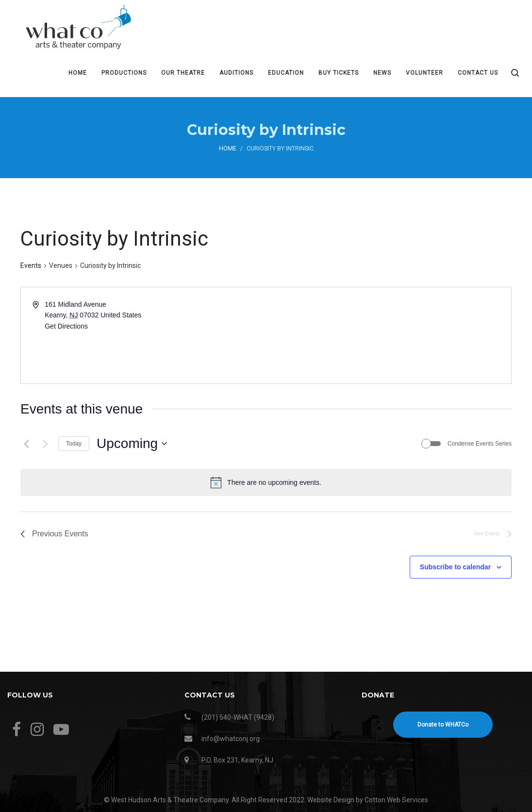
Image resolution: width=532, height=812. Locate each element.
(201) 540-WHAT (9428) (238, 717)
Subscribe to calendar (455, 567)
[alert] (266, 482)
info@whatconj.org (231, 739)
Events (31, 265)
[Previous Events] (26, 444)
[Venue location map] (388, 335)
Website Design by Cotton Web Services (368, 800)
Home (228, 149)
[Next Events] (45, 444)
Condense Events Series (480, 444)
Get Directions (66, 326)
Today (74, 444)
